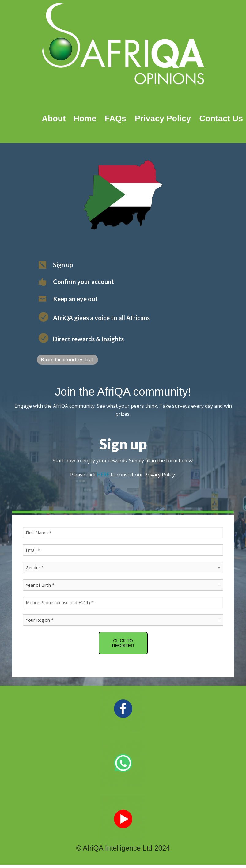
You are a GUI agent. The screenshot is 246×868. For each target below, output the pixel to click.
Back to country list (67, 360)
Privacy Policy (163, 119)
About (54, 119)
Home (82, 119)
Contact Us (221, 119)
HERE (103, 475)
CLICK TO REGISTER (123, 643)
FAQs (116, 119)
